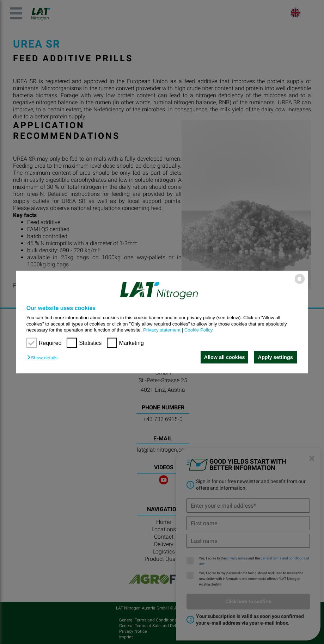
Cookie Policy (199, 330)
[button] (44, 358)
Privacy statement (162, 330)
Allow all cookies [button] (224, 357)
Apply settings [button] (276, 357)
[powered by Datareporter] (300, 283)
